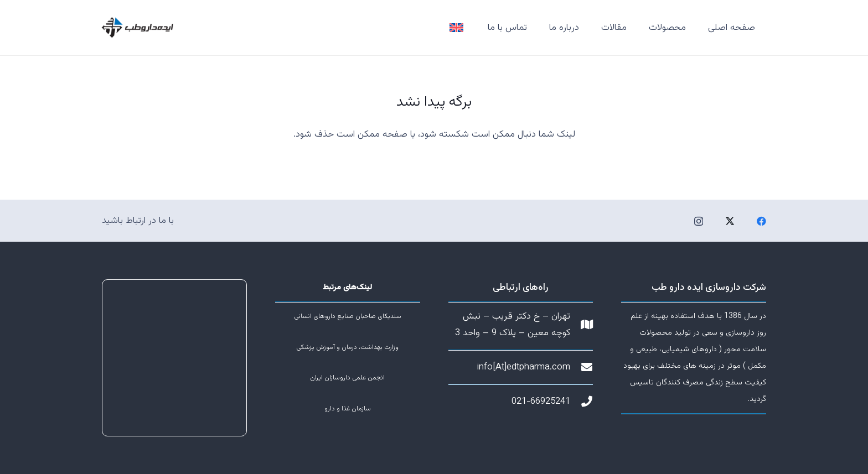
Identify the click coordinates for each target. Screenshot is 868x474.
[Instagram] (699, 222)
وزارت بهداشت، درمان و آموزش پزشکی (347, 347)
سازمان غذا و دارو (348, 409)
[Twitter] (730, 221)
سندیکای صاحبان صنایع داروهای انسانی (348, 316)
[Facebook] (761, 221)
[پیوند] (456, 28)
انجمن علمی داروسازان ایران (347, 378)
